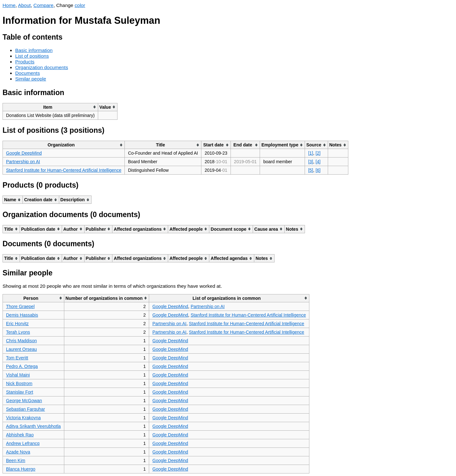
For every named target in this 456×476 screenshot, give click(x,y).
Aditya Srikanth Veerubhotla (33, 426)
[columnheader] (51, 107)
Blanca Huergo (21, 469)
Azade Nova (18, 452)
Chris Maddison (21, 341)
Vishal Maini (18, 375)
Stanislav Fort (20, 392)
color (80, 5)
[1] (311, 153)
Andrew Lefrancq (23, 443)
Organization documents (42, 67)
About (24, 5)
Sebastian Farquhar (25, 409)
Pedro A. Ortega (22, 366)
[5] (311, 170)
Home (9, 5)
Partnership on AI (23, 162)
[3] (311, 162)
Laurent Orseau (21, 349)
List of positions (32, 56)
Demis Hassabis (22, 315)
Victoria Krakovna (23, 418)
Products (25, 62)
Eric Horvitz (17, 324)
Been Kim (16, 460)
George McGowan (24, 401)
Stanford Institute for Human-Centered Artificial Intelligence (64, 170)
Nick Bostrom (19, 383)
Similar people (31, 79)
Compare (44, 5)
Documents (28, 73)
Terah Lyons (18, 332)
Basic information (34, 50)
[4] (318, 162)
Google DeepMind (24, 153)
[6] (318, 170)
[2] (318, 153)
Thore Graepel (20, 306)
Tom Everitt (17, 358)
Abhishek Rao (20, 435)
